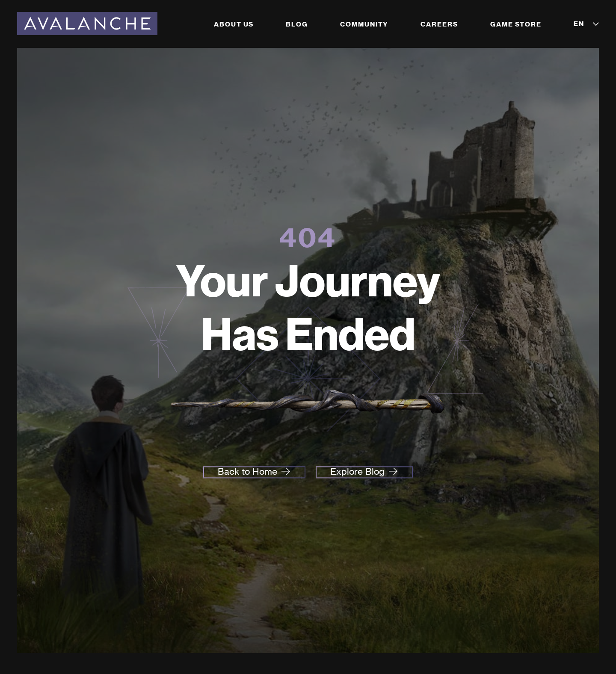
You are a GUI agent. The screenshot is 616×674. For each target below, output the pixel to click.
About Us (234, 24)
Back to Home (247, 472)
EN (579, 24)
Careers (439, 24)
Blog (297, 24)
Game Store (516, 24)
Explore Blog (357, 472)
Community (364, 24)
